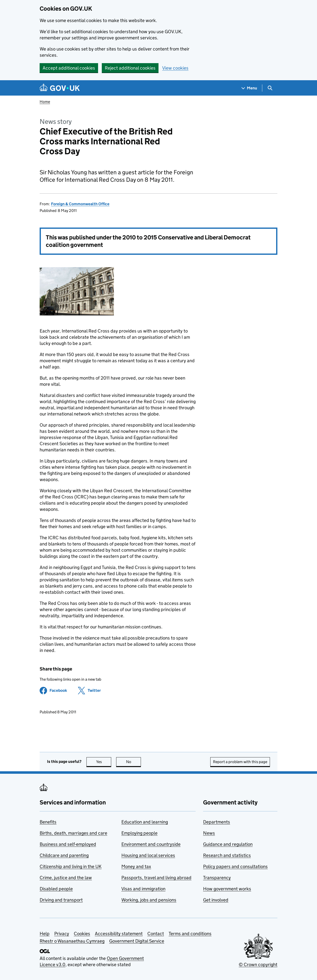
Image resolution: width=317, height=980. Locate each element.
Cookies (82, 934)
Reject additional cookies (130, 68)
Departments (217, 822)
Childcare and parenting (64, 855)
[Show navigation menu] (249, 88)
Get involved (216, 900)
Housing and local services (148, 855)
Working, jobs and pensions (149, 900)
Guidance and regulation (228, 844)
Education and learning (145, 822)
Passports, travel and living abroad (156, 878)
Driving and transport (61, 900)
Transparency (217, 878)
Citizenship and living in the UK (71, 866)
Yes (104, 762)
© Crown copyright (258, 965)
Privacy (62, 934)
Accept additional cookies (69, 68)
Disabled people (56, 889)
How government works (227, 889)
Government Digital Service (137, 941)
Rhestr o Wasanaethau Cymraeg (72, 941)
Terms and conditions (190, 934)
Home (45, 102)
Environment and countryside (151, 844)
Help (45, 934)
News (209, 833)
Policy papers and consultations (235, 866)
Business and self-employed (68, 844)
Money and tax (136, 866)
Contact (156, 934)
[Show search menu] (270, 88)
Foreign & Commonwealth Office (80, 204)
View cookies (175, 68)
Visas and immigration (143, 889)
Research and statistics (227, 855)
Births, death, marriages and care (73, 833)
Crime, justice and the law (66, 878)
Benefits (48, 822)
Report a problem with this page (240, 762)
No (134, 762)
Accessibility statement (119, 934)
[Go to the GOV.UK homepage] (60, 88)
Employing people (139, 833)
